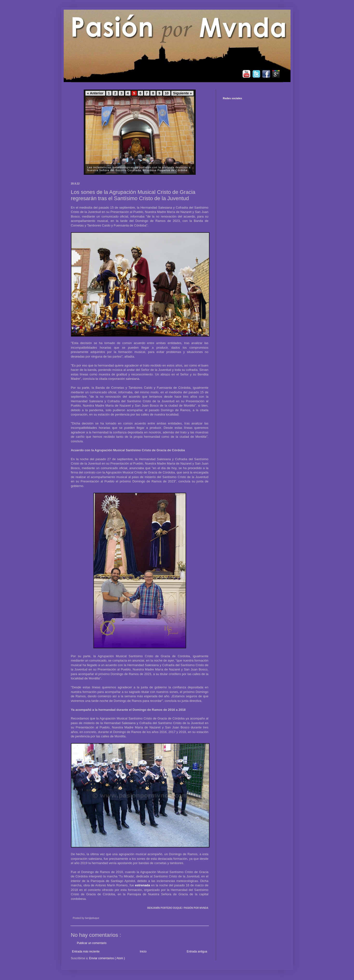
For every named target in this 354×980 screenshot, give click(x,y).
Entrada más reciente (86, 952)
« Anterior (95, 93)
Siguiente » (182, 93)
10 (167, 93)
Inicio (143, 952)
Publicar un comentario (92, 943)
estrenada (142, 885)
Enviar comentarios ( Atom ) (107, 958)
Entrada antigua (197, 952)
